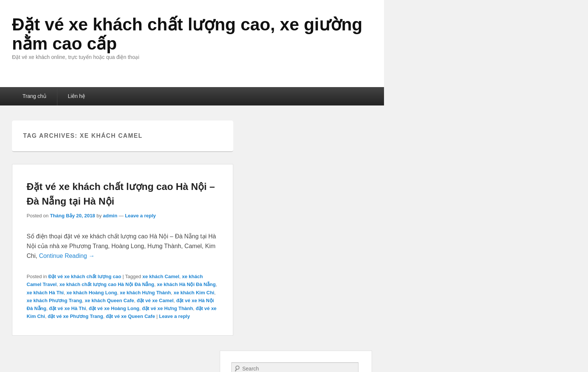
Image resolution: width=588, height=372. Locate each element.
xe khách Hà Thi (45, 293)
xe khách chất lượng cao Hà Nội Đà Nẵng (107, 284)
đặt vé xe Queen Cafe (130, 316)
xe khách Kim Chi (194, 293)
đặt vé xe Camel (155, 300)
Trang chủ (34, 96)
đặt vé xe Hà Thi (68, 308)
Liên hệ (76, 96)
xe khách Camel (161, 276)
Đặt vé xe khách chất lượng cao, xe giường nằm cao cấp (187, 34)
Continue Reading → (67, 256)
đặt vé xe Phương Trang (75, 316)
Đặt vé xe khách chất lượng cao (85, 276)
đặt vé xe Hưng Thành (168, 308)
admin (110, 216)
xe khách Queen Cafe (109, 300)
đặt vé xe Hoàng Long (114, 308)
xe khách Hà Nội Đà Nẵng (187, 284)
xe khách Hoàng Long (92, 293)
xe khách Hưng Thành (145, 293)
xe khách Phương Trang (54, 300)
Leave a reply (140, 216)
